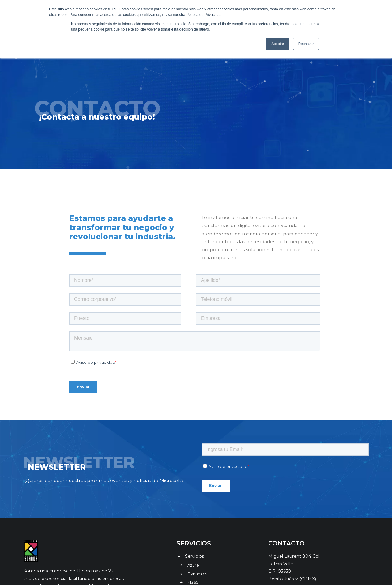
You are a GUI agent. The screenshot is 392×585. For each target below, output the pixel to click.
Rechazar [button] (306, 44)
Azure (193, 501)
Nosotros (195, 545)
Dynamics (197, 509)
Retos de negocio (205, 527)
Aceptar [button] (278, 44)
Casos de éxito (201, 536)
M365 (193, 518)
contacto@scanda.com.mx (298, 527)
